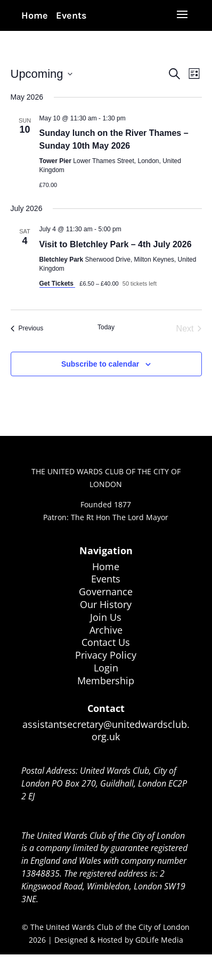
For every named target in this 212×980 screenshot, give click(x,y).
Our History (106, 604)
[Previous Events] (27, 329)
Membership (106, 681)
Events (71, 15)
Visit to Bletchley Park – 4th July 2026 (116, 244)
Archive (106, 630)
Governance (106, 592)
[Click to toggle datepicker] (42, 74)
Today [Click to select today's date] (106, 327)
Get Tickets (58, 284)
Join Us (106, 617)
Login (106, 668)
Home (35, 15)
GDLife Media (159, 940)
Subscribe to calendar (100, 364)
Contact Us (106, 642)
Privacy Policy (106, 655)
